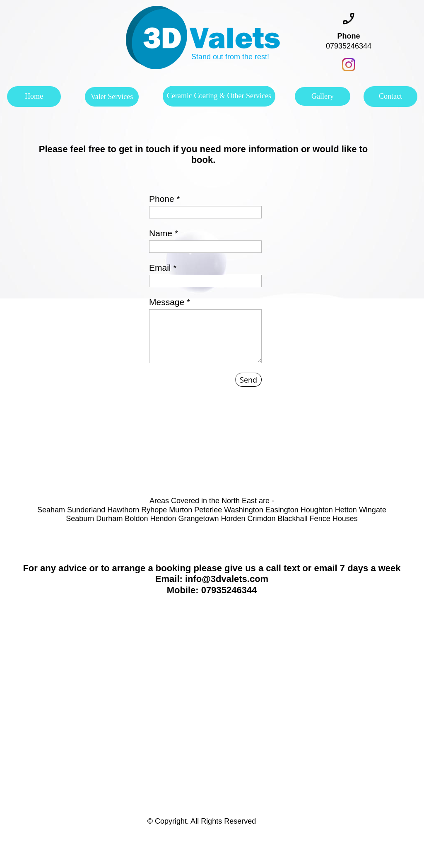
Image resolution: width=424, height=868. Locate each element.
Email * (163, 268)
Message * (170, 302)
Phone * (165, 199)
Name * (164, 233)
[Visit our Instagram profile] (349, 65)
